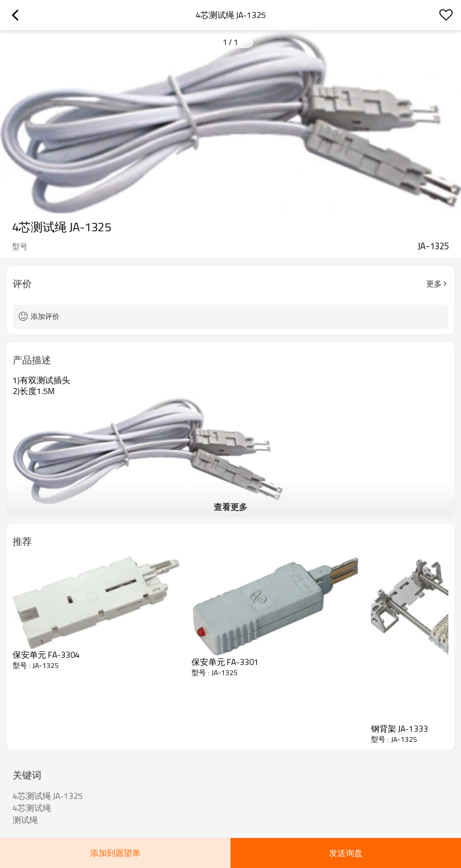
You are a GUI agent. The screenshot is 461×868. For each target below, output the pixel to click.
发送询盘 (346, 853)
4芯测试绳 (32, 808)
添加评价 (45, 316)
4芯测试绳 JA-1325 (48, 796)
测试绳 (25, 820)
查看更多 (230, 507)
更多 (434, 284)
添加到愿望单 (115, 853)
